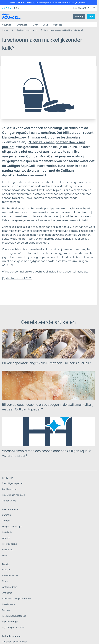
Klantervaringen (10, 622)
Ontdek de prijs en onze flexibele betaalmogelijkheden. (61, 2)
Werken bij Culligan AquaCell (16, 598)
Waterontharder (10, 575)
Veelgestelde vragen (12, 526)
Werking (6, 538)
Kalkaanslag (8, 550)
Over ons (7, 610)
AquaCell (7, 25)
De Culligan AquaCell (13, 483)
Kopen (5, 555)
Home (5, 30)
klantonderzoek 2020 (19, 278)
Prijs (91, 17)
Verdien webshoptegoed (14, 616)
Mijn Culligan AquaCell (13, 627)
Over (35, 25)
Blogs (5, 581)
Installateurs (8, 604)
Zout (45, 25)
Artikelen (7, 570)
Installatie (7, 532)
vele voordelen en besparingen (29, 243)
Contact (58, 25)
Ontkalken (7, 593)
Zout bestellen (9, 489)
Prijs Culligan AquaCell (13, 495)
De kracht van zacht (27, 30)
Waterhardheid (10, 587)
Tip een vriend (9, 501)
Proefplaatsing (9, 544)
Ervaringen (22, 25)
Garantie (6, 515)
